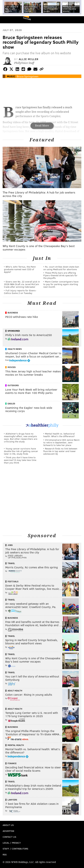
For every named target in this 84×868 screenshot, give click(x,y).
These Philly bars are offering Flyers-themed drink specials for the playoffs (60, 275)
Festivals (13, 581)
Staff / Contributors (15, 849)
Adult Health (15, 691)
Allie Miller (29, 59)
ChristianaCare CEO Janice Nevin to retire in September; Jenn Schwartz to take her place (61, 442)
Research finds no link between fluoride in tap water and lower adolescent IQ (60, 451)
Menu (79, 20)
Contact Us (9, 837)
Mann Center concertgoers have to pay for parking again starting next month (61, 284)
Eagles (11, 404)
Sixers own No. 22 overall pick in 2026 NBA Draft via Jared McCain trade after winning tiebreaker (22, 284)
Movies (12, 367)
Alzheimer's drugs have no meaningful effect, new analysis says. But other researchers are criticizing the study (21, 438)
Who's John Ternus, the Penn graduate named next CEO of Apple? (20, 269)
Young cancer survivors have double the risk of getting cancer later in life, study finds (21, 451)
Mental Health (16, 745)
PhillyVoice (8, 20)
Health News (15, 349)
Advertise (8, 831)
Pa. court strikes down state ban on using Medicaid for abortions (61, 268)
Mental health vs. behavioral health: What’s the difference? (59, 435)
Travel (11, 563)
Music (11, 76)
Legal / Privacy (12, 843)
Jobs (10, 545)
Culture (27, 19)
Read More (42, 126)
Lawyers (12, 800)
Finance (12, 763)
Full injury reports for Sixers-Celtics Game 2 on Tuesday (20, 292)
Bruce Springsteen (28, 76)
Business (13, 313)
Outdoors (13, 385)
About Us (8, 825)
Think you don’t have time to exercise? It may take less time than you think (20, 460)
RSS (5, 854)
